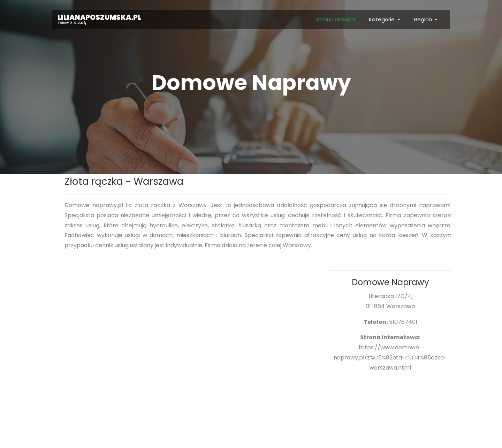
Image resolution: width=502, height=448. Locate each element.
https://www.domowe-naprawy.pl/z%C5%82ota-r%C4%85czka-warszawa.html (390, 358)
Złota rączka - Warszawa (124, 181)
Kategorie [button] (382, 19)
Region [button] (424, 19)
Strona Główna (336, 19)
